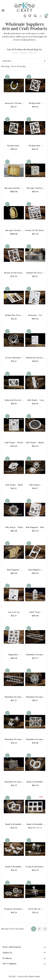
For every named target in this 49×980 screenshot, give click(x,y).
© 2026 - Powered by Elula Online (25, 976)
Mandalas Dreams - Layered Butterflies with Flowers (14, 739)
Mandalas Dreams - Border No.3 (14, 697)
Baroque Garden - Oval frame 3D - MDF (14, 230)
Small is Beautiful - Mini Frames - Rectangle (14, 824)
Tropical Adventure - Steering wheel (14, 909)
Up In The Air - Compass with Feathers (35, 909)
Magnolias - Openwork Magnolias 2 (14, 655)
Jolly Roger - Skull (14, 485)
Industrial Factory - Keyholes (35, 358)
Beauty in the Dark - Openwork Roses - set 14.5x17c (14, 273)
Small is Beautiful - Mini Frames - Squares (35, 824)
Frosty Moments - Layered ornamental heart (14, 358)
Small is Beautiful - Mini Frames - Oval (35, 782)
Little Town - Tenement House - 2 (35, 612)
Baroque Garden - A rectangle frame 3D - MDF (14, 188)
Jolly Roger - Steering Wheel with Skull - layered (35, 485)
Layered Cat (14, 612)
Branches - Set (35, 315)
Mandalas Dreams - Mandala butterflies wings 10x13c (35, 739)
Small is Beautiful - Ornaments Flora (14, 867)
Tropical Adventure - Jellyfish (35, 867)
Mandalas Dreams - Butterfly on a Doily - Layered (35, 697)
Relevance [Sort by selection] (24, 60)
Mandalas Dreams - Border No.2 (35, 655)
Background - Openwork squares (14, 146)
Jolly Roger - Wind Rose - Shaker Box (14, 527)
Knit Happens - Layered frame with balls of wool (35, 570)
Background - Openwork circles (35, 103)
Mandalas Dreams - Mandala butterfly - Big (14, 782)
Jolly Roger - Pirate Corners (14, 443)
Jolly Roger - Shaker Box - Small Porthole (35, 443)
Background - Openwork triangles (35, 146)
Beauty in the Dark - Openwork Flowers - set (35, 230)
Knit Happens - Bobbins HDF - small (14, 570)
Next (45, 929)
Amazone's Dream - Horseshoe (14, 103)
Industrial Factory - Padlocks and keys (14, 400)
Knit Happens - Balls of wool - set (35, 527)
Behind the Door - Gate (35, 273)
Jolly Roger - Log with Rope (35, 400)
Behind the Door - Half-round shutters (14, 315)
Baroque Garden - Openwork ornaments (35, 188)
